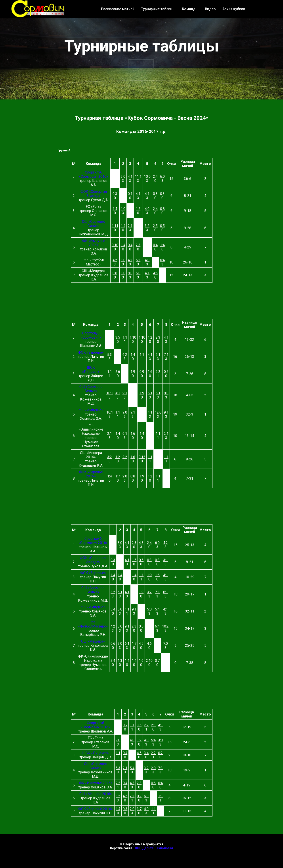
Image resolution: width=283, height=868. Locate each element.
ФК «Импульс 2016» (94, 243)
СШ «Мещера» (93, 641)
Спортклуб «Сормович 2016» (94, 174)
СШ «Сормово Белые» (91, 389)
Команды (190, 9)
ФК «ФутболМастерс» (93, 624)
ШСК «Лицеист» (91, 370)
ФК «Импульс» (91, 410)
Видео (210, 9)
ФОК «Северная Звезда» (94, 194)
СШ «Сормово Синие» (94, 224)
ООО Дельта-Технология (154, 848)
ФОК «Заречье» (91, 352)
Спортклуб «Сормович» (91, 335)
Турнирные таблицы (158, 9)
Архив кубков (234, 9)
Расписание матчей (118, 9)
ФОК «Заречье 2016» (91, 474)
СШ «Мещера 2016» (96, 794)
